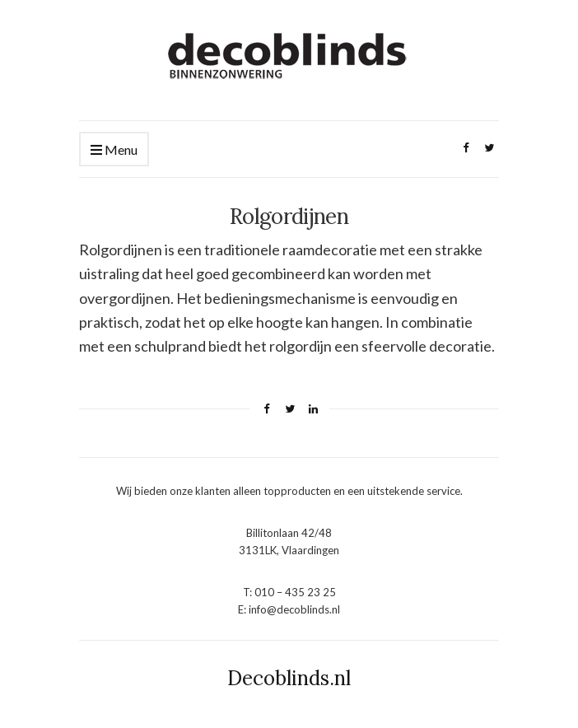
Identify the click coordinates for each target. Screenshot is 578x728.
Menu (114, 150)
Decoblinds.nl (289, 678)
